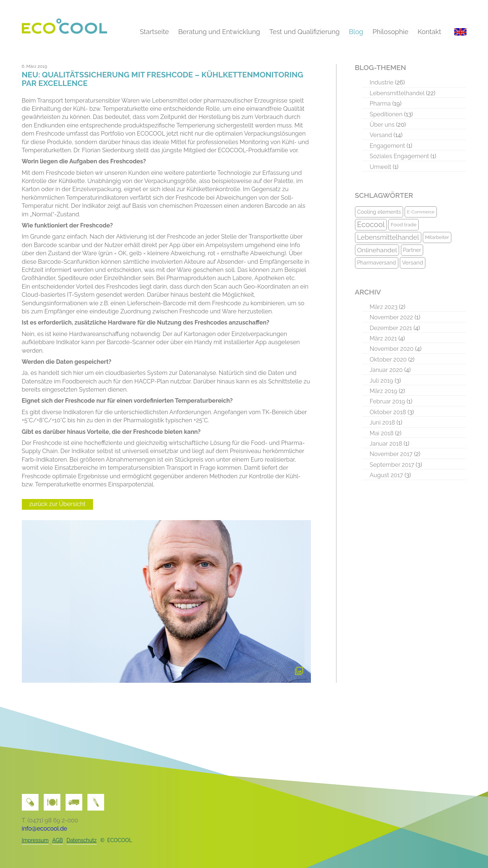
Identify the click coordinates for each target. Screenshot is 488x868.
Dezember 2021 (391, 328)
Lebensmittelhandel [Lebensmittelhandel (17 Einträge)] (388, 237)
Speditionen (386, 114)
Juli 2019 (381, 381)
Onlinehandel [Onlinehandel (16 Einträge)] (377, 250)
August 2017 (386, 475)
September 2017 (392, 465)
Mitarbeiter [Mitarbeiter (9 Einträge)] (437, 237)
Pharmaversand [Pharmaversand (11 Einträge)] (377, 262)
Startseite (154, 32)
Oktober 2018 (388, 412)
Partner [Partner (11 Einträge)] (412, 250)
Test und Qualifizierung (305, 32)
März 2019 (384, 391)
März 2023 (384, 307)
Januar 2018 (386, 444)
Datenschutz (82, 840)
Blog (356, 32)
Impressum (35, 840)
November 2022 (391, 317)
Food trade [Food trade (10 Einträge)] (404, 225)
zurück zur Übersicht (57, 504)
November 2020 (392, 349)
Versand (381, 135)
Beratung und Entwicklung (219, 32)
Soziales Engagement (399, 156)
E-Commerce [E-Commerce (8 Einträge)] (421, 212)
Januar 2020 (386, 370)
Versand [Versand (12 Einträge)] (413, 263)
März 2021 (384, 338)
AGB (57, 840)
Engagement (388, 146)
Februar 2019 (388, 401)
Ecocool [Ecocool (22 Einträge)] (371, 225)
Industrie (382, 82)
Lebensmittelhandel (397, 93)
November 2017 (391, 454)
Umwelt (381, 167)
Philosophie (390, 32)
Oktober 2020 (388, 360)
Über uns (382, 125)
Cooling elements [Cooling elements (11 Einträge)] (379, 212)
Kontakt (429, 32)
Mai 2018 (382, 433)
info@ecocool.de (45, 829)
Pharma (380, 104)
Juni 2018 (382, 423)
